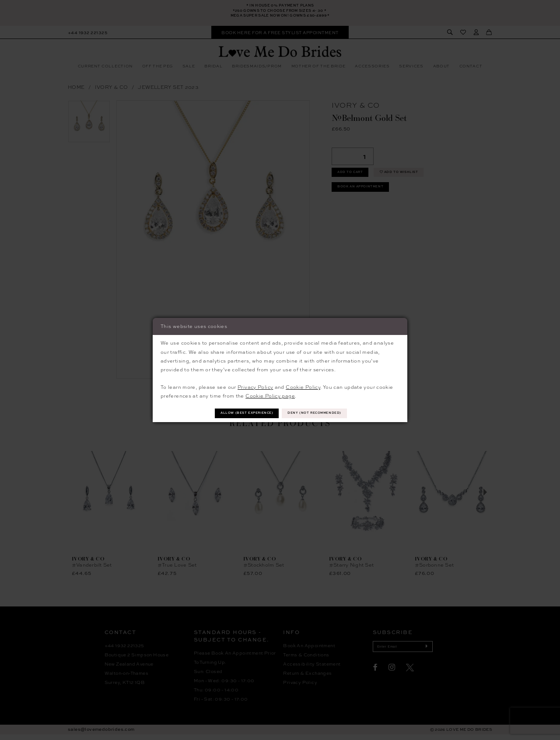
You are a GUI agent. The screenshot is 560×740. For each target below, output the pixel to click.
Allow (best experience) (239, 413)
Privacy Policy (255, 386)
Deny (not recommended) (323, 413)
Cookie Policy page (270, 395)
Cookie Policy (303, 386)
